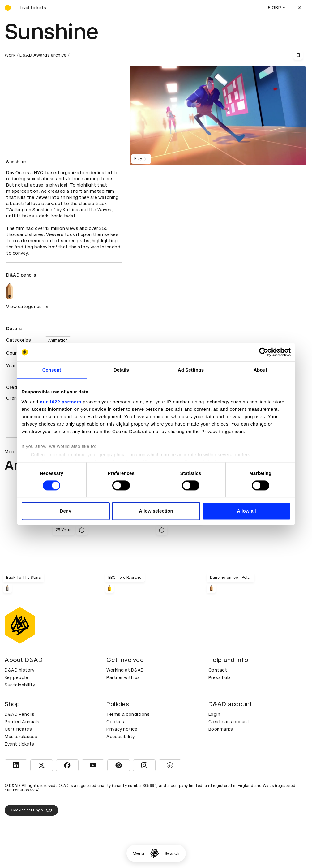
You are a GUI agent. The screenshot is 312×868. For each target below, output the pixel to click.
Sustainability (20, 685)
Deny (65, 511)
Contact (218, 670)
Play (141, 159)
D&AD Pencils (19, 714)
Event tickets (19, 744)
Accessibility (121, 737)
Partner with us (123, 677)
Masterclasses (21, 737)
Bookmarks (221, 729)
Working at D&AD (125, 670)
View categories (28, 307)
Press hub (219, 677)
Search (172, 853)
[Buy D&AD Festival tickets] (36, 8)
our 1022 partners (61, 402)
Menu (139, 853)
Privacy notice (122, 729)
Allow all (246, 511)
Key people (16, 677)
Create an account (229, 722)
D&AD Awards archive (43, 55)
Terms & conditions (128, 714)
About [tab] (260, 370)
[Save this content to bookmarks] (298, 55)
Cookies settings (31, 810)
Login (214, 714)
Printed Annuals (22, 722)
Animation (58, 340)
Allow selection (156, 511)
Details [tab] (121, 370)
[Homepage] (154, 853)
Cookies (115, 722)
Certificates (18, 729)
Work (10, 55)
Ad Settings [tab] (191, 370)
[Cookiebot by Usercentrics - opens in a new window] (264, 352)
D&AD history (19, 670)
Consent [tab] (52, 370)
